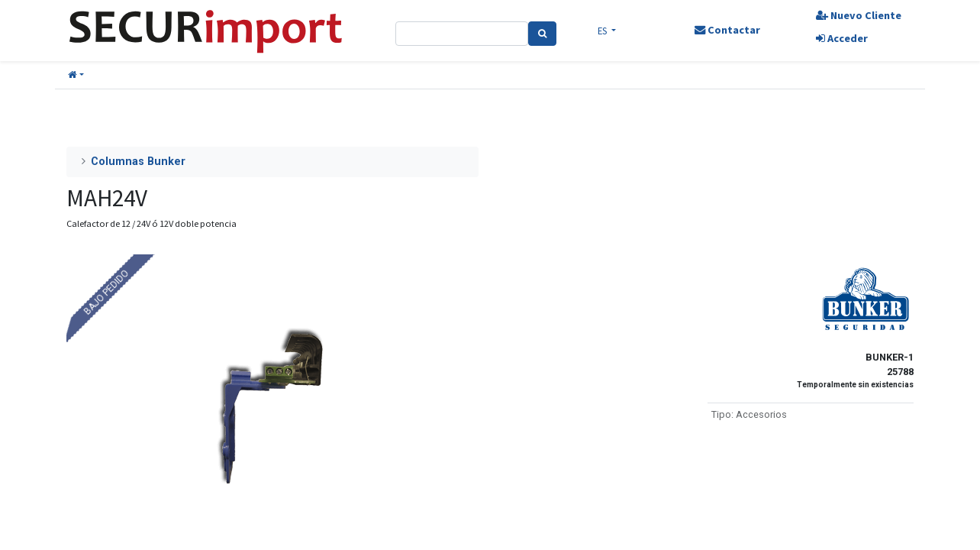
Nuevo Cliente (859, 15)
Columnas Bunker (138, 162)
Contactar (727, 30)
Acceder (842, 38)
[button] (76, 75)
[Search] (542, 34)
